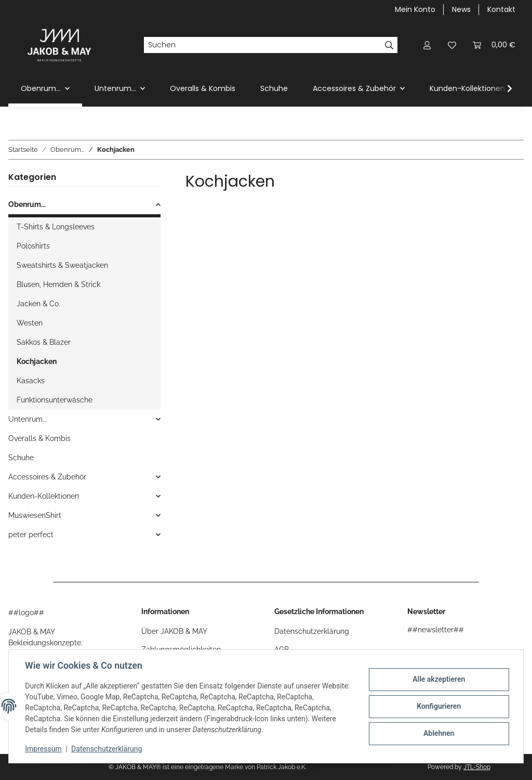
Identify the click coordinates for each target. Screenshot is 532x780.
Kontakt (501, 9)
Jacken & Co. (38, 304)
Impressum (44, 749)
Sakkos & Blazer (44, 342)
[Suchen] (262, 45)
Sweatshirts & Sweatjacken (62, 265)
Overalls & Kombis (39, 438)
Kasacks (31, 381)
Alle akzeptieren (438, 680)
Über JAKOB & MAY (174, 631)
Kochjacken (37, 361)
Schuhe (21, 458)
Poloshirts (33, 246)
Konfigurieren (438, 706)
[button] (427, 45)
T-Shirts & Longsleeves (56, 227)
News (461, 9)
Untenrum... (28, 419)
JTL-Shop (477, 767)
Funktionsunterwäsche (55, 400)
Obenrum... (27, 204)
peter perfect (31, 535)
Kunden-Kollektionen (44, 496)
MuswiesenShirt (35, 515)
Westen (30, 323)
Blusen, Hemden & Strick (58, 284)
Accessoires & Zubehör (47, 477)
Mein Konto (415, 9)
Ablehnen (438, 733)
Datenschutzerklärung (107, 749)
